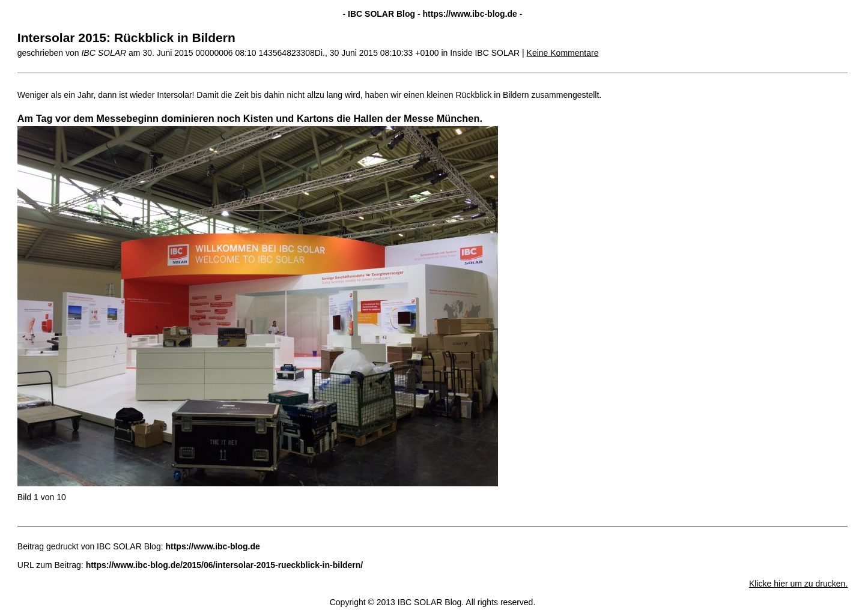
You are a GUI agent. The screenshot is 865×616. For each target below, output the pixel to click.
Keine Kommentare (563, 53)
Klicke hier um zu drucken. (798, 584)
